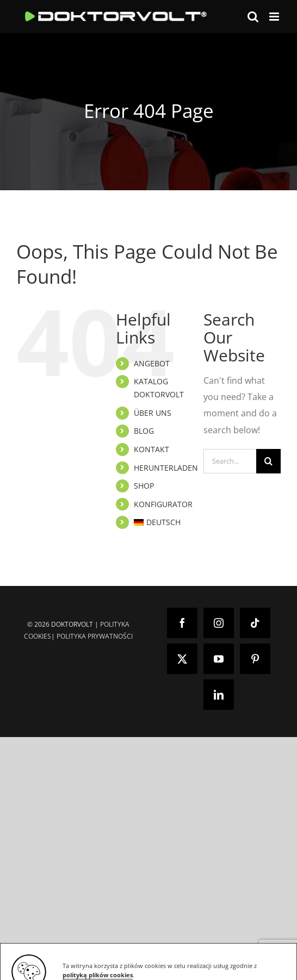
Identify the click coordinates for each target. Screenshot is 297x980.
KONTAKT (151, 449)
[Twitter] (182, 659)
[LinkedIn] (219, 695)
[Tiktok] (255, 623)
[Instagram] (219, 623)
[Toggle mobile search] (253, 17)
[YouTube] (219, 659)
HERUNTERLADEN (166, 468)
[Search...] (230, 461)
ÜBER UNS (153, 413)
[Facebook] (182, 623)
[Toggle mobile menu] (275, 17)
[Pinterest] (255, 659)
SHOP (144, 486)
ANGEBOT (152, 363)
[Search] (268, 461)
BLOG (144, 431)
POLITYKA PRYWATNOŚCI (95, 636)
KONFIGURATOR (163, 504)
